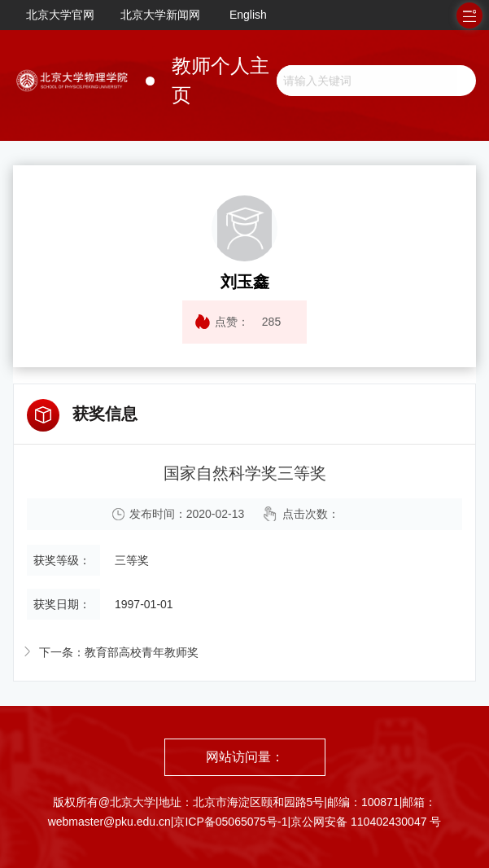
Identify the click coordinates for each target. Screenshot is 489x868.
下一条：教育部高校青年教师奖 (119, 652)
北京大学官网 (60, 15)
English (248, 15)
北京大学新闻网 (160, 15)
